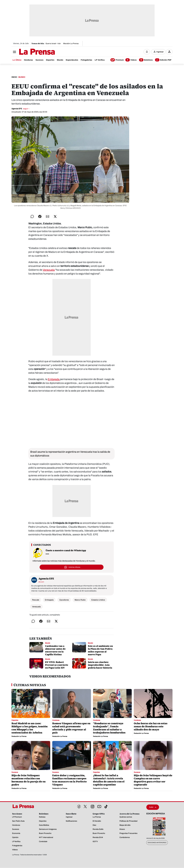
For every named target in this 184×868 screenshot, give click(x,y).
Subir (153, 807)
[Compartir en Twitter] (55, 217)
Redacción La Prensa (19, 736)
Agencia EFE (20, 109)
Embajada (54, 379)
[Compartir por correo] (48, 217)
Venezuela (49, 270)
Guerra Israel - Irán (53, 44)
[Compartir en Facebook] (40, 217)
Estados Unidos (98, 600)
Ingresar (160, 52)
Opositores (64, 600)
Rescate (36, 600)
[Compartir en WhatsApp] (32, 217)
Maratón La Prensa (71, 44)
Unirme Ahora (74, 567)
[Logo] (31, 52)
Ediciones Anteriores (157, 843)
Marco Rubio (80, 600)
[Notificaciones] (147, 52)
